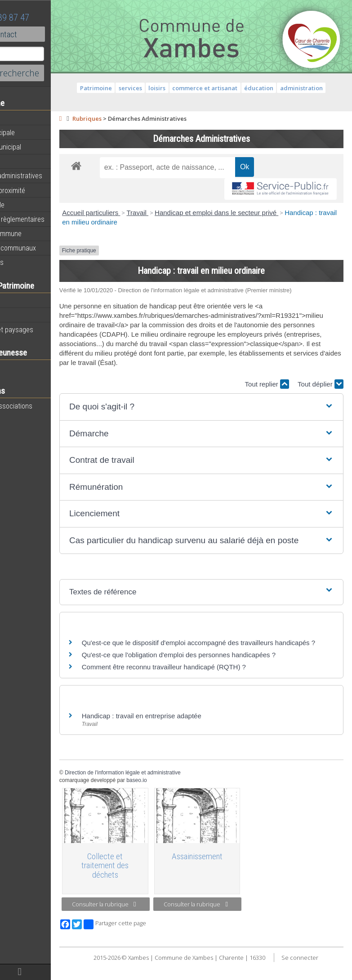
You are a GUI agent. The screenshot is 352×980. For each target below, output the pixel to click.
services (154, 88)
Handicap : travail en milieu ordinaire (165, 222)
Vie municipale (29, 205)
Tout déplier (321, 393)
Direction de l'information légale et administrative (171, 791)
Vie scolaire (25, 368)
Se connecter (230, 976)
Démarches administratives (48, 176)
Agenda (19, 118)
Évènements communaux (45, 248)
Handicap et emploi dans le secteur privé (265, 213)
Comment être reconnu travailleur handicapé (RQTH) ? (212, 686)
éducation (283, 88)
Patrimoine (23, 300)
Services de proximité (39, 190)
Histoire (19, 315)
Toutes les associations (43, 406)
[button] (225, 416)
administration (325, 88)
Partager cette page (163, 933)
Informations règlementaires (49, 219)
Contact (49, 34)
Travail (186, 213)
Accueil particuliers (140, 213)
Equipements (27, 161)
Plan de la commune (37, 233)
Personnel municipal (37, 147)
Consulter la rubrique (148, 914)
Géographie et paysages (43, 330)
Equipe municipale (34, 132)
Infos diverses (28, 262)
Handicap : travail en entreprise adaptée (190, 735)
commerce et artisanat (229, 88)
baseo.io (185, 799)
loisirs (181, 88)
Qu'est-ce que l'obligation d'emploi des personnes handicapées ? (227, 674)
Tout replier (267, 393)
